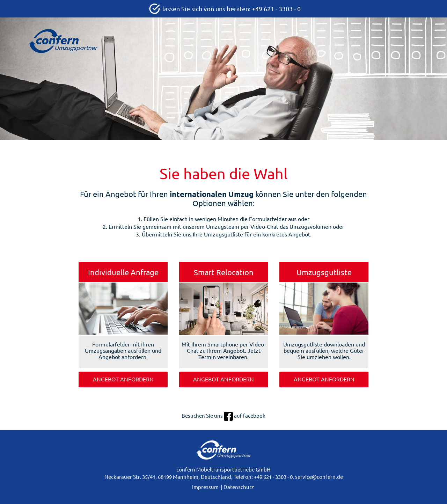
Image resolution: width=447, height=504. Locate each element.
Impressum (205, 487)
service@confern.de (319, 477)
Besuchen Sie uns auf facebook (223, 416)
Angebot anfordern (123, 379)
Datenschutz (239, 487)
